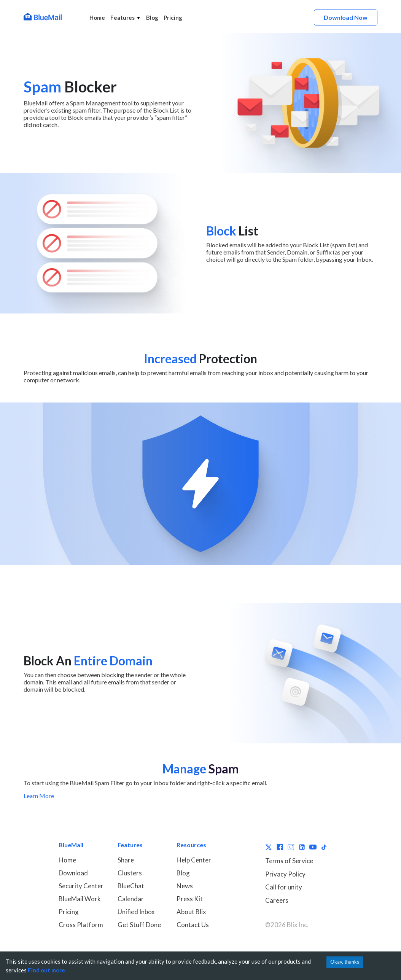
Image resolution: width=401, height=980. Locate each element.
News (185, 886)
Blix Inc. (298, 925)
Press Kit (190, 899)
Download (73, 873)
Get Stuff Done (139, 925)
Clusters (130, 873)
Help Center (194, 860)
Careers (277, 900)
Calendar (131, 899)
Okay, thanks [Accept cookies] (345, 962)
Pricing (173, 17)
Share (126, 860)
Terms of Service (289, 861)
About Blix (191, 912)
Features (126, 17)
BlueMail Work (80, 899)
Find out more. (47, 970)
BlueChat (131, 886)
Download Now (346, 17)
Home (97, 17)
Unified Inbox (136, 912)
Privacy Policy (285, 874)
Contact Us (193, 925)
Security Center (81, 886)
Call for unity (284, 887)
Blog (152, 17)
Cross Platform (81, 925)
